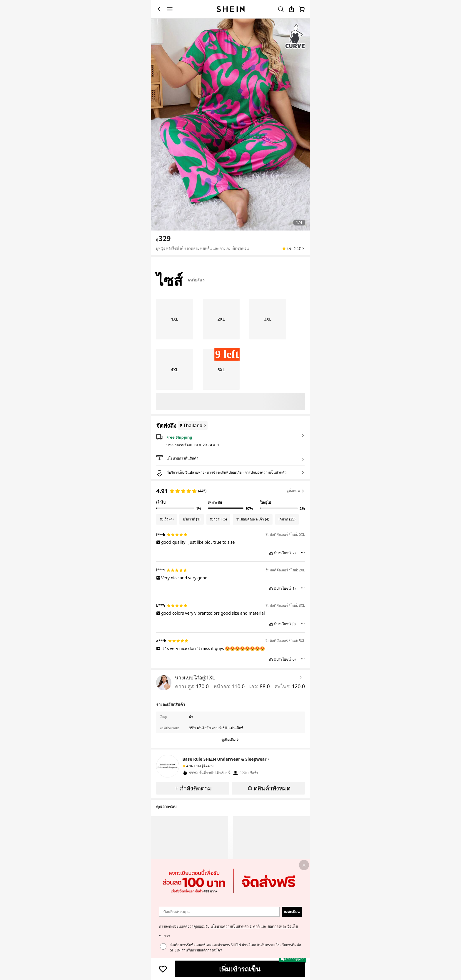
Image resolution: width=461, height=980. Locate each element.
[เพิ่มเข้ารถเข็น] (240, 969)
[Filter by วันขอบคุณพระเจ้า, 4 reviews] (253, 519)
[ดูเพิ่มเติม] (230, 740)
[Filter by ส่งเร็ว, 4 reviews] (167, 519)
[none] (168, 766)
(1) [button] (293, 588)
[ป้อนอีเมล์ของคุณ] (219, 912)
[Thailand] (192, 426)
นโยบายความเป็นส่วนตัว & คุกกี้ (235, 926)
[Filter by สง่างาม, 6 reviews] (218, 519)
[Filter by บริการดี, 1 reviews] (192, 519)
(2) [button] (293, 553)
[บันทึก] (163, 969)
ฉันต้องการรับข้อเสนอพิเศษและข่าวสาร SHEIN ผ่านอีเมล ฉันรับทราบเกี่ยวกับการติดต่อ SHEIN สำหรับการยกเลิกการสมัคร (236, 947)
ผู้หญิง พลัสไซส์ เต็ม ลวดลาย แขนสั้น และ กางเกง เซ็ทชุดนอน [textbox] (202, 248)
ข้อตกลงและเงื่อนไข (283, 926)
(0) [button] (293, 624)
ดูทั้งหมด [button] (296, 491)
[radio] (174, 319)
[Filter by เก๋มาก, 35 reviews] (287, 519)
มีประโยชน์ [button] (282, 553)
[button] (294, 248)
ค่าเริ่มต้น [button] (197, 280)
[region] (230, 498)
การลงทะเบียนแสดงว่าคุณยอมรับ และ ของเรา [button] (228, 931)
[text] (163, 238)
